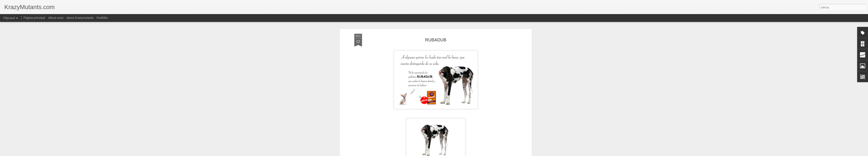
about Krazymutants (80, 18)
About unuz (56, 18)
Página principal (34, 18)
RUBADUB (436, 40)
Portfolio (102, 18)
